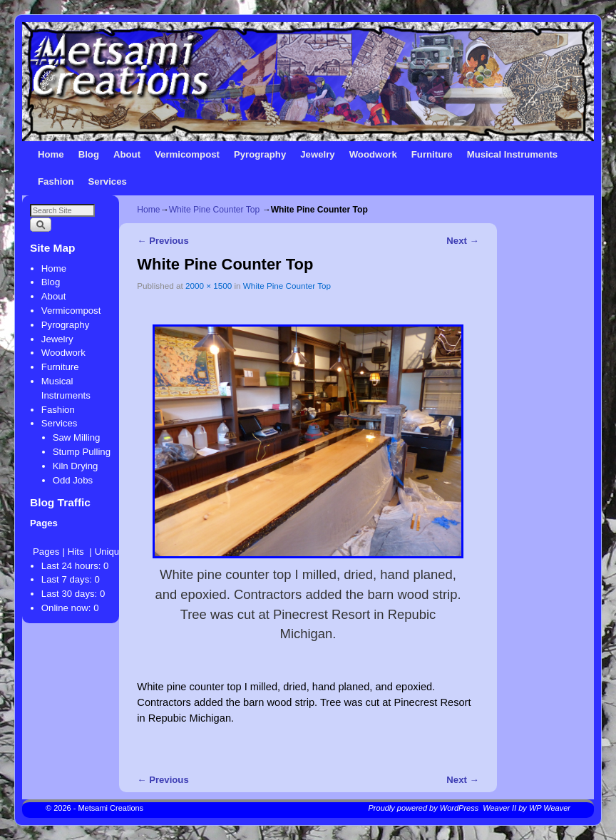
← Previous (163, 241)
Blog (89, 154)
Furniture (432, 154)
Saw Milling (77, 437)
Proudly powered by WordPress (424, 808)
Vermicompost (187, 154)
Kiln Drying (76, 466)
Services (108, 181)
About (127, 154)
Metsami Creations (111, 808)
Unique (110, 552)
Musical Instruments (513, 154)
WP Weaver (550, 808)
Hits (77, 552)
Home (51, 154)
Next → (462, 241)
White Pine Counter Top (215, 210)
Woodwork (373, 154)
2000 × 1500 (209, 286)
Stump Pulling (82, 452)
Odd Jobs (73, 480)
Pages (46, 552)
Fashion (56, 181)
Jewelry (317, 154)
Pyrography (260, 154)
